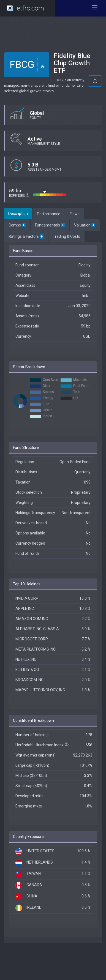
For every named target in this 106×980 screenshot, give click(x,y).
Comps (17, 225)
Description (18, 214)
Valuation (85, 225)
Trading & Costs (66, 236)
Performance (49, 214)
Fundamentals (50, 225)
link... (86, 296)
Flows (75, 214)
